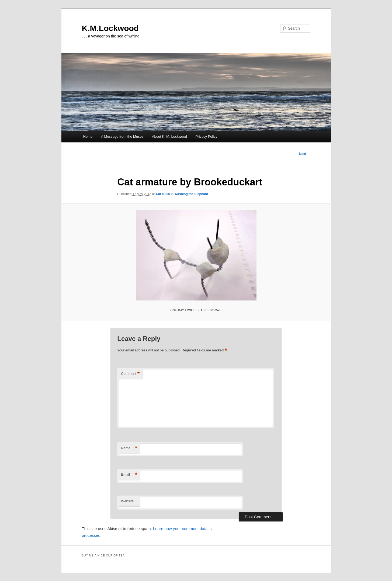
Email (129, 475)
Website (127, 501)
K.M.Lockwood (110, 28)
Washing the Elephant (191, 194)
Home (88, 136)
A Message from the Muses (122, 136)
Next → (305, 154)
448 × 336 (163, 194)
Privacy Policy (206, 136)
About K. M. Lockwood (169, 136)
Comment (130, 374)
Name (129, 448)
